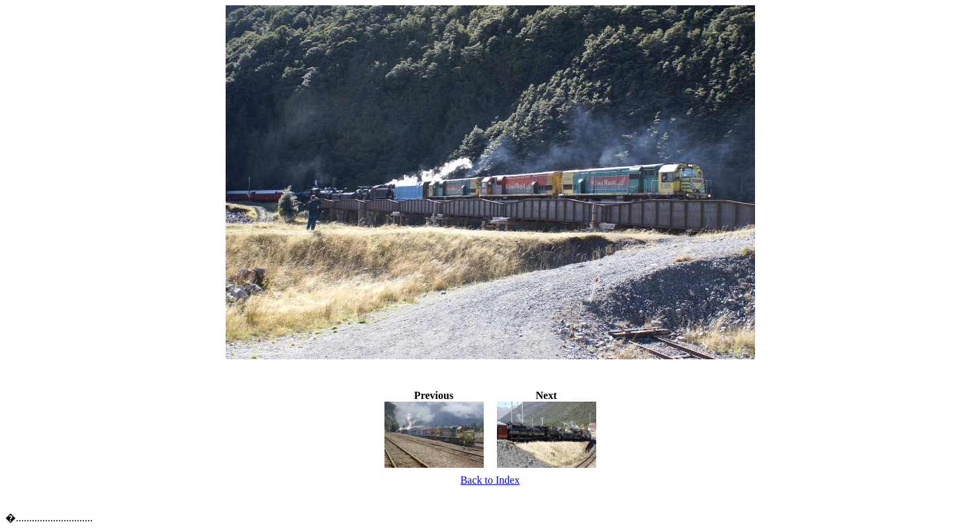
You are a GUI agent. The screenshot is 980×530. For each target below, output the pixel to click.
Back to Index (490, 480)
